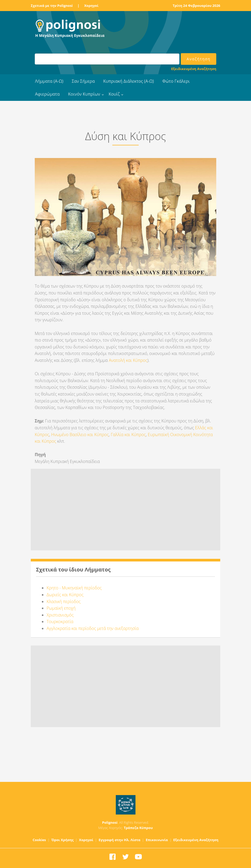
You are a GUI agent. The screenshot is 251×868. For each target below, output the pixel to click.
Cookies (39, 840)
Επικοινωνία (157, 840)
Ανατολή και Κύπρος (128, 360)
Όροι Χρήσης (62, 840)
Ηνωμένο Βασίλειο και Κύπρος (80, 435)
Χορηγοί (91, 6)
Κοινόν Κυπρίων (84, 94)
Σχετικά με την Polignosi (52, 6)
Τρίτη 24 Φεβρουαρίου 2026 (196, 6)
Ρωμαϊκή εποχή (61, 608)
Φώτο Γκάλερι (176, 81)
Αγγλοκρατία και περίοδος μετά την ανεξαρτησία (93, 628)
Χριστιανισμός (60, 615)
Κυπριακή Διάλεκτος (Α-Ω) (129, 81)
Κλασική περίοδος (64, 601)
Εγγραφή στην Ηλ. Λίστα (120, 840)
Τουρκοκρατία (60, 622)
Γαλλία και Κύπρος (128, 435)
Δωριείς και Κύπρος (65, 595)
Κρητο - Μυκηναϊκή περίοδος (74, 588)
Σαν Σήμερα (83, 81)
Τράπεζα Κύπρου (138, 828)
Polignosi (110, 822)
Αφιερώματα (47, 94)
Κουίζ (114, 94)
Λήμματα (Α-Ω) (49, 81)
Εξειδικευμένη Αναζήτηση (194, 69)
